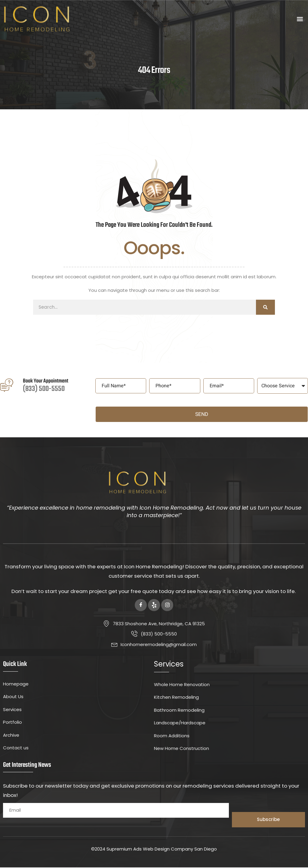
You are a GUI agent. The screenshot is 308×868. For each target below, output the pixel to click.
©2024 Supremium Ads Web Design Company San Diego (154, 849)
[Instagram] (167, 606)
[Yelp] (154, 606)
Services (169, 665)
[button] (300, 19)
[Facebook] (141, 606)
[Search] (265, 308)
